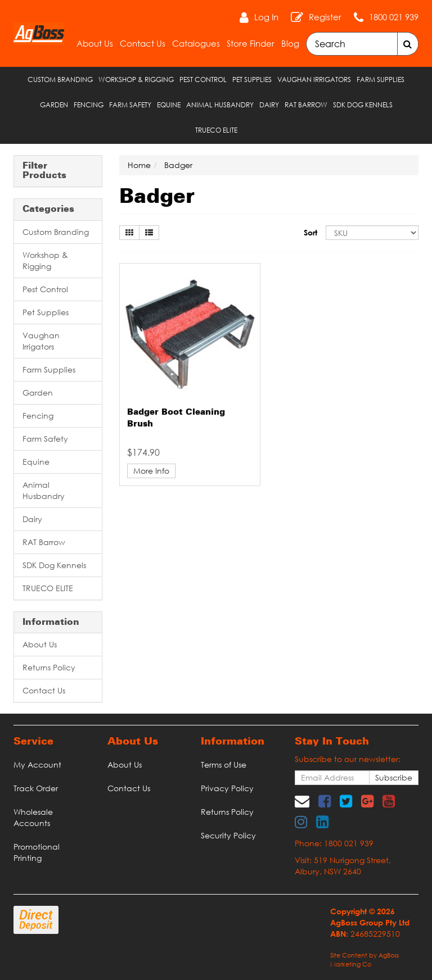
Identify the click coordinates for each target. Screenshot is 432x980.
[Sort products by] (372, 233)
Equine (169, 105)
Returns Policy (49, 667)
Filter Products (44, 171)
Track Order (36, 788)
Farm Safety (130, 105)
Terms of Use (224, 765)
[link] (325, 801)
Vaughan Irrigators (314, 80)
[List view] (149, 233)
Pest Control (203, 80)
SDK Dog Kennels (363, 105)
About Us (95, 43)
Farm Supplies (381, 80)
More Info (151, 471)
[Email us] (302, 801)
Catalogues (196, 43)
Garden (54, 105)
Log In (266, 17)
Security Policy (228, 835)
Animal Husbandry (220, 105)
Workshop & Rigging (136, 80)
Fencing (89, 105)
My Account (37, 765)
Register (325, 17)
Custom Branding (60, 80)
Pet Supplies (252, 80)
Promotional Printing (37, 852)
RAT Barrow (306, 105)
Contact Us (143, 43)
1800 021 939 (394, 17)
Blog (290, 43)
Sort (310, 232)
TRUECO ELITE (216, 130)
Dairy (269, 105)
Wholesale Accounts (33, 817)
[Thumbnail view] (129, 233)
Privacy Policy (227, 788)
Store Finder (251, 43)
